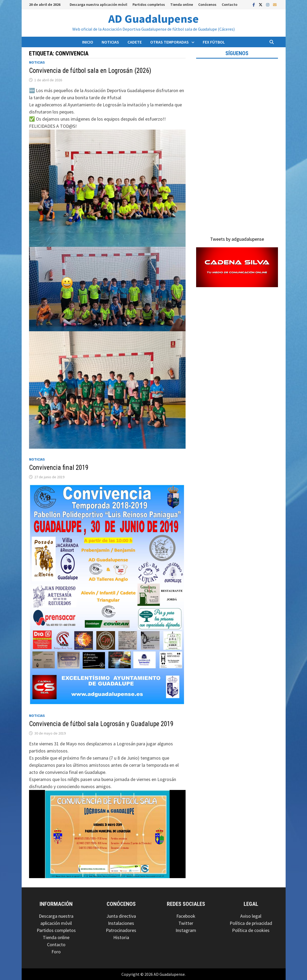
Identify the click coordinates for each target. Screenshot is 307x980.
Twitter (186, 923)
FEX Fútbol (214, 42)
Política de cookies (251, 930)
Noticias (110, 42)
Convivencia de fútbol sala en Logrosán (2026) (90, 71)
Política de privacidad (251, 923)
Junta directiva (121, 916)
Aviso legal (251, 916)
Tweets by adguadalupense (237, 239)
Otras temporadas (169, 42)
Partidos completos (149, 4)
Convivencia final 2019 (59, 468)
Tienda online (182, 4)
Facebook (186, 916)
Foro (56, 952)
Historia (121, 937)
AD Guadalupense (153, 19)
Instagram (186, 930)
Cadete (135, 42)
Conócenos (207, 4)
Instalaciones (121, 923)
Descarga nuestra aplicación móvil (98, 4)
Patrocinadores (121, 930)
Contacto (230, 4)
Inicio (88, 42)
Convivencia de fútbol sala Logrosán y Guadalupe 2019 (101, 724)
